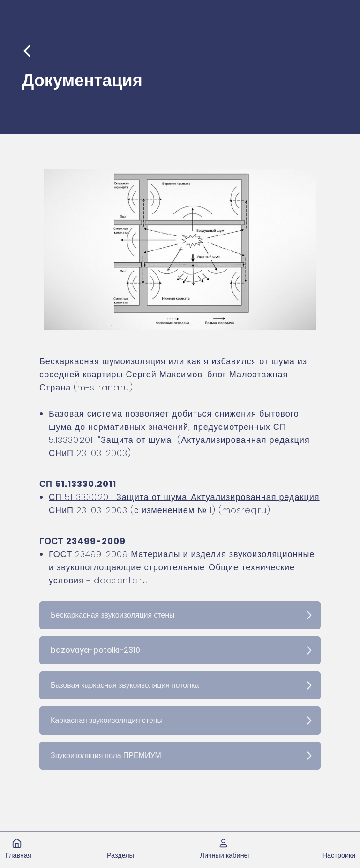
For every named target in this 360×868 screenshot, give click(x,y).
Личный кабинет (225, 855)
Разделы (120, 855)
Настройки (339, 855)
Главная (19, 855)
